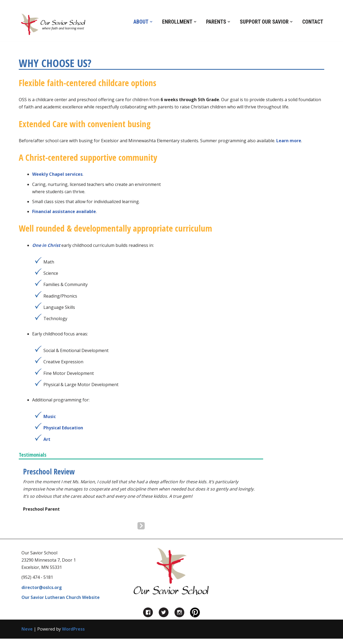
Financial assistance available (64, 211)
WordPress (73, 629)
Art (47, 439)
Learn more (289, 141)
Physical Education (63, 428)
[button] (151, 22)
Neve (27, 629)
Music (50, 416)
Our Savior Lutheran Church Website (61, 597)
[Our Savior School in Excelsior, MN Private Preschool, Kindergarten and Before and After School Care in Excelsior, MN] (53, 25)
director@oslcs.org (42, 587)
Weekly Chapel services (57, 174)
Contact (313, 22)
